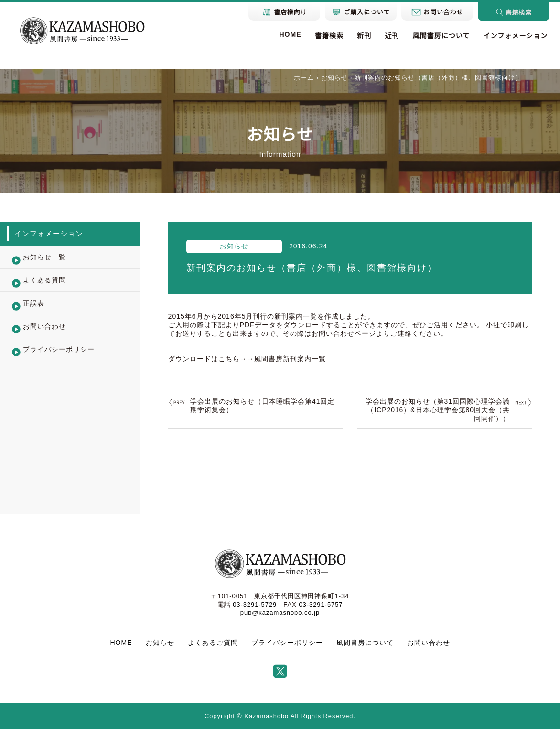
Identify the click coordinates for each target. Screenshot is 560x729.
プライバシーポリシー (287, 643)
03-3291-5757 (321, 605)
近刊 (392, 36)
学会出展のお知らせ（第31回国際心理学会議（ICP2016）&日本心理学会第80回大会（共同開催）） (437, 410)
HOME (290, 34)
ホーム (304, 78)
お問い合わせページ (344, 333)
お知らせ (334, 78)
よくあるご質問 (213, 643)
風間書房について (441, 36)
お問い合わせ (429, 643)
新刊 (364, 36)
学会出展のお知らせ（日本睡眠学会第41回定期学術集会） (263, 406)
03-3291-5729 (254, 605)
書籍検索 (329, 36)
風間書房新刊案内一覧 (290, 359)
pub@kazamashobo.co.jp (280, 613)
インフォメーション (515, 36)
